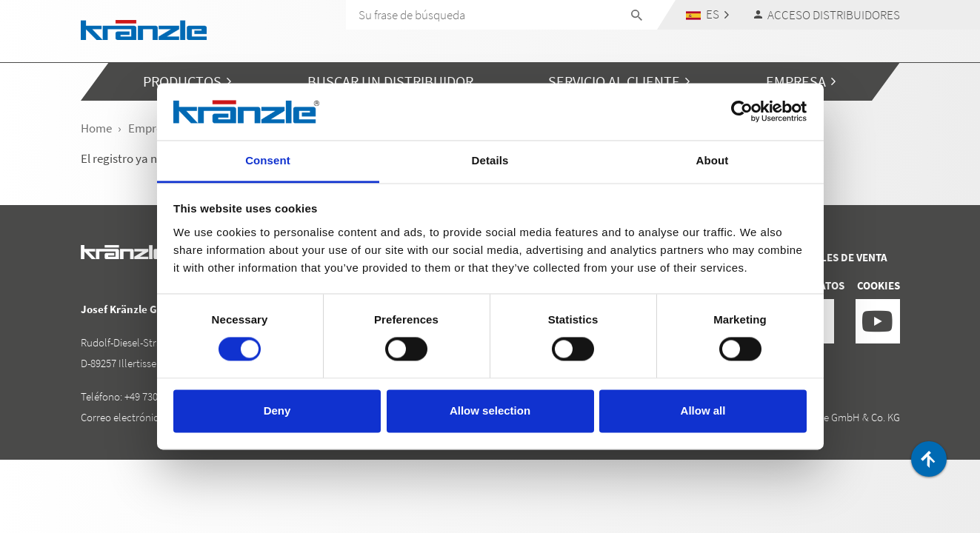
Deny (277, 410)
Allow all (703, 410)
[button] (707, 14)
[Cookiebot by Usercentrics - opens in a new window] (742, 112)
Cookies (879, 285)
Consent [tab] (268, 160)
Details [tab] (490, 160)
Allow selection (490, 410)
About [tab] (713, 160)
